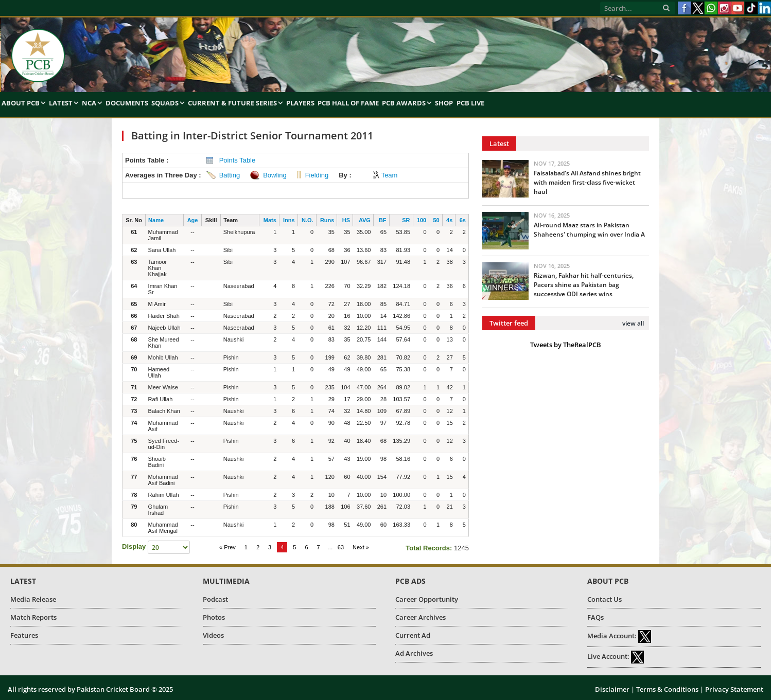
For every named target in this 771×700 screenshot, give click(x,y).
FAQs (595, 617)
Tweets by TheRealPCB (566, 345)
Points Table (238, 160)
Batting (230, 175)
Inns (289, 220)
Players (300, 103)
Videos (213, 635)
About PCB (21, 103)
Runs (327, 220)
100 (422, 220)
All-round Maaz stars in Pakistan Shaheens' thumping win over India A (589, 230)
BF (383, 220)
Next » (361, 547)
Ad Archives (414, 653)
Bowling (275, 175)
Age (193, 220)
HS (346, 220)
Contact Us (604, 599)
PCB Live (470, 103)
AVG (365, 220)
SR (406, 220)
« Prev (227, 547)
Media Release (33, 599)
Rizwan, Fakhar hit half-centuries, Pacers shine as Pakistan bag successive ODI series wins (584, 285)
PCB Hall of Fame (348, 103)
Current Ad (413, 635)
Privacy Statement (734, 689)
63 (341, 547)
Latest (61, 103)
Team (390, 175)
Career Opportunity (427, 599)
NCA (89, 103)
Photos (214, 617)
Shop (444, 103)
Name (156, 220)
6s (463, 220)
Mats (270, 220)
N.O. (308, 220)
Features (24, 635)
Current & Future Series (232, 103)
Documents (127, 103)
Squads (165, 103)
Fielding (317, 175)
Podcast (215, 599)
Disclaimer (612, 689)
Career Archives (420, 617)
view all (633, 323)
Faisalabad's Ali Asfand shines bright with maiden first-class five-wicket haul (587, 182)
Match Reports (33, 617)
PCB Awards (404, 103)
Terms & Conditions (667, 689)
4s (449, 220)
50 (436, 220)
